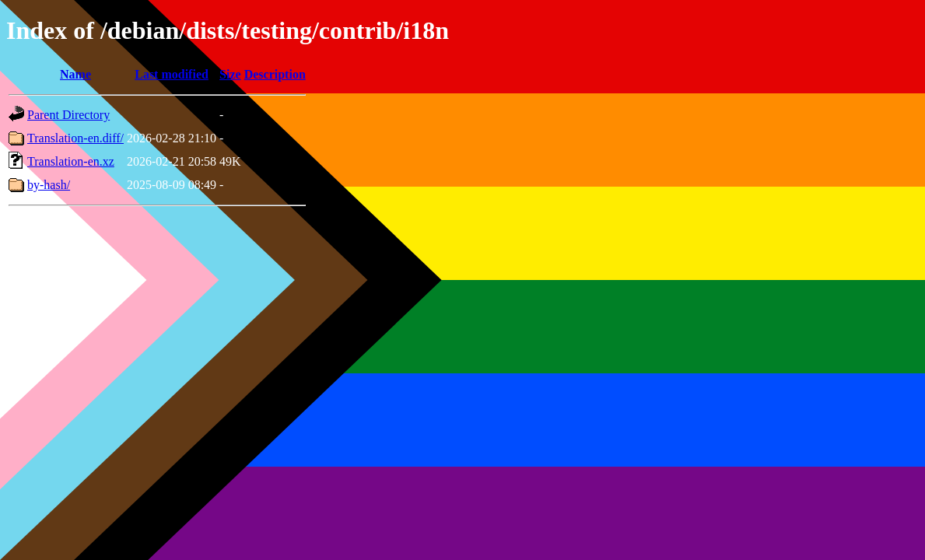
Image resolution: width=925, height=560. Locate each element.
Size (230, 74)
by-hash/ (49, 185)
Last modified (172, 74)
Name (75, 74)
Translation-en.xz (71, 161)
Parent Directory (68, 115)
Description (275, 74)
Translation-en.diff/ (75, 138)
